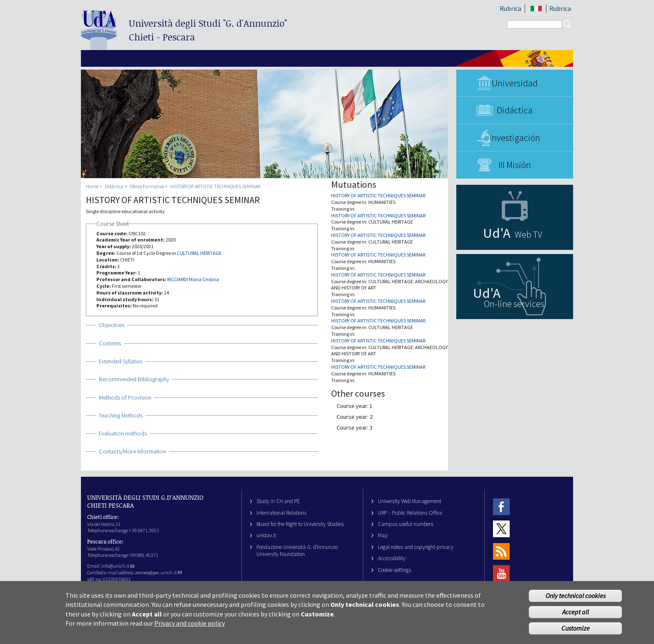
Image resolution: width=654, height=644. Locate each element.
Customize (576, 631)
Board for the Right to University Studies (300, 524)
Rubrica (511, 8)
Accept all (576, 615)
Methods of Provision (125, 397)
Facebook (501, 507)
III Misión (515, 165)
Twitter (501, 529)
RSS (501, 551)
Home (92, 186)
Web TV (528, 234)
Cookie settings (395, 570)
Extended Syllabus (121, 361)
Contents (110, 343)
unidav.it (266, 535)
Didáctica (515, 110)
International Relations (282, 513)
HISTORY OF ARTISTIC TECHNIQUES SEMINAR (215, 186)
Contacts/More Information (132, 451)
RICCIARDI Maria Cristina (193, 279)
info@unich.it (118, 566)
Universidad (515, 83)
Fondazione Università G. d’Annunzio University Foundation (297, 551)
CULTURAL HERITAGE (199, 253)
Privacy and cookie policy (190, 626)
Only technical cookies (576, 599)
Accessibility (392, 558)
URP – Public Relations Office (410, 513)
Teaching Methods (121, 415)
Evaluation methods (123, 433)
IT (536, 9)
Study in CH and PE (278, 501)
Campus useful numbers (406, 524)
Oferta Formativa (147, 186)
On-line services (514, 304)
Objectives (112, 325)
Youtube (501, 573)
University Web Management (410, 501)
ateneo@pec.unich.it (158, 572)
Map (383, 535)
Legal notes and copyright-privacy (416, 547)
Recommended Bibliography (134, 379)
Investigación (515, 138)
